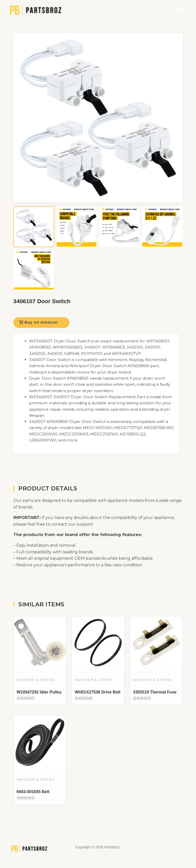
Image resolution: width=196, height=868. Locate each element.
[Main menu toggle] (179, 10)
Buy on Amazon (38, 322)
